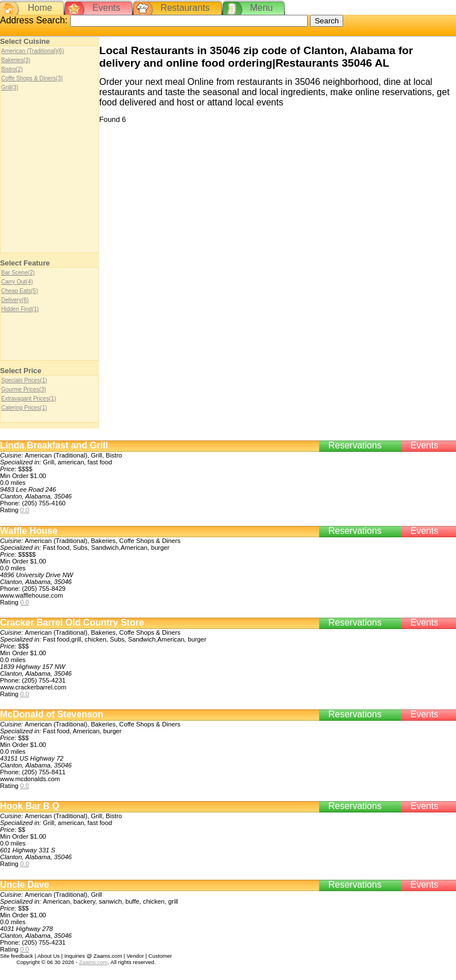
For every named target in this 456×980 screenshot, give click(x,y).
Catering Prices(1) (24, 408)
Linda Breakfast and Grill (54, 445)
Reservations (355, 445)
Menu (261, 8)
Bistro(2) (12, 69)
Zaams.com (93, 962)
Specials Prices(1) (24, 380)
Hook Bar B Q (30, 806)
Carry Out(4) (17, 282)
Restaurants (185, 8)
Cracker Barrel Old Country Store (72, 622)
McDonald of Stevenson (52, 714)
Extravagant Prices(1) (28, 399)
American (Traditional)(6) (32, 51)
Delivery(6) (15, 300)
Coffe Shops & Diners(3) (32, 78)
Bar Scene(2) (18, 273)
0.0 (25, 510)
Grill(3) (10, 87)
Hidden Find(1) (20, 309)
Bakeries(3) (16, 60)
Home (40, 8)
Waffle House (29, 531)
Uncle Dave (25, 885)
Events (106, 8)
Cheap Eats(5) (19, 291)
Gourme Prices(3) (24, 389)
